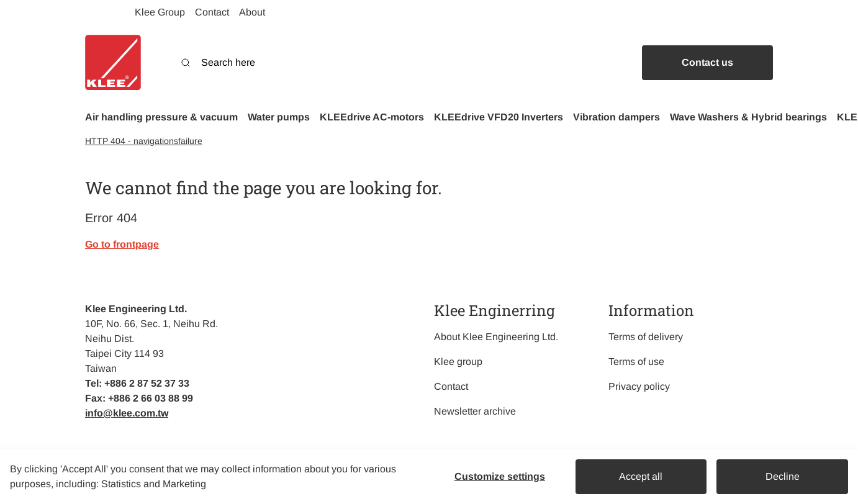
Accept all (641, 476)
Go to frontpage (122, 244)
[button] (161, 117)
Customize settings (500, 476)
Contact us (707, 62)
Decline (783, 476)
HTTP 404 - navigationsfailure (144, 141)
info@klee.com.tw (127, 413)
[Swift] (113, 62)
